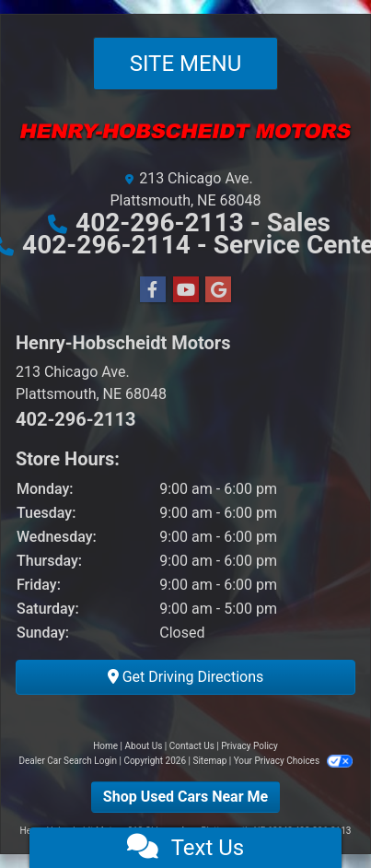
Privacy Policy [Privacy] (249, 746)
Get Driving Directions (186, 677)
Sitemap (209, 761)
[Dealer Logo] (185, 140)
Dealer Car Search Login (68, 761)
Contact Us (192, 746)
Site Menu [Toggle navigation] (186, 64)
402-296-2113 (163, 223)
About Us (144, 746)
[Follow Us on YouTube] (186, 290)
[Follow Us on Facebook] (153, 290)
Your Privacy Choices (293, 761)
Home (105, 746)
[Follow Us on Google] (218, 290)
